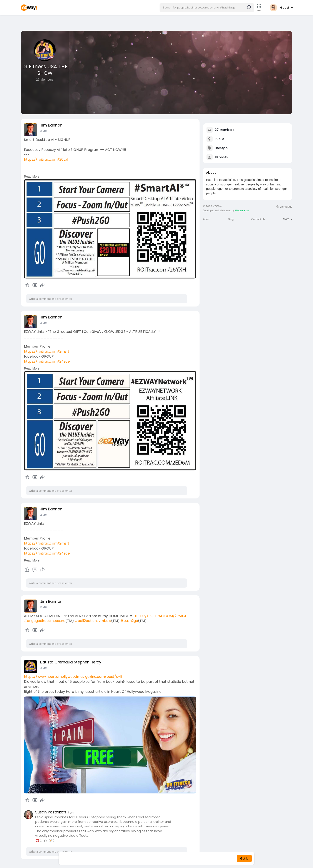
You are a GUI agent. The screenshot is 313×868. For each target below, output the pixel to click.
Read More (32, 177)
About (206, 219)
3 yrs (43, 668)
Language (284, 207)
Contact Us (258, 219)
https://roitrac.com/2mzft (47, 351)
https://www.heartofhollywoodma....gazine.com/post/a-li (73, 677)
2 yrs (43, 131)
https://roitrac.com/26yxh (47, 159)
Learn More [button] (179, 858)
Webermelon (242, 210)
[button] (207, 8)
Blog (231, 219)
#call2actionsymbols (93, 621)
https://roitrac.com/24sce (47, 361)
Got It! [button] (244, 858)
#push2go (129, 621)
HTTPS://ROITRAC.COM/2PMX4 (160, 616)
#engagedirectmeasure (45, 621)
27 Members (225, 130)
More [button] (288, 219)
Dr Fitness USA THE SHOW (45, 70)
